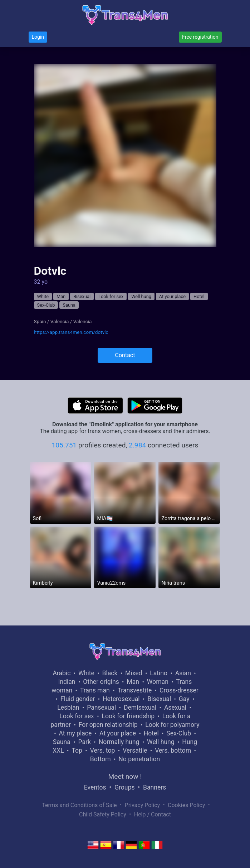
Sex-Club (46, 305)
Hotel (199, 296)
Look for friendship (128, 716)
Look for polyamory (172, 725)
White (43, 296)
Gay (184, 699)
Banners (155, 787)
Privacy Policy (143, 805)
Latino (159, 673)
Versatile (135, 750)
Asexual (175, 708)
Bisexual (82, 296)
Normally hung (119, 742)
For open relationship (108, 725)
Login (38, 37)
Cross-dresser (179, 690)
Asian (183, 673)
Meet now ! (125, 776)
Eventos (95, 787)
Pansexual (101, 708)
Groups (124, 787)
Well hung (141, 296)
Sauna (69, 305)
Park (84, 742)
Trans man (95, 690)
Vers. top (103, 750)
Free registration (200, 37)
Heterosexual (121, 699)
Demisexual (140, 708)
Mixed (134, 673)
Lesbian (68, 708)
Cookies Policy (186, 805)
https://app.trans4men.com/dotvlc (71, 332)
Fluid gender (78, 699)
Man (61, 296)
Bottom (101, 759)
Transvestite (134, 690)
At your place (172, 296)
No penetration (139, 759)
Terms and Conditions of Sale (79, 805)
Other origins (101, 682)
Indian (67, 682)
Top (77, 750)
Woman (158, 682)
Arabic (62, 673)
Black (110, 673)
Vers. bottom (173, 750)
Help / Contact (153, 814)
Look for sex (111, 296)
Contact (125, 355)
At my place (75, 733)
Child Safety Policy (103, 814)
